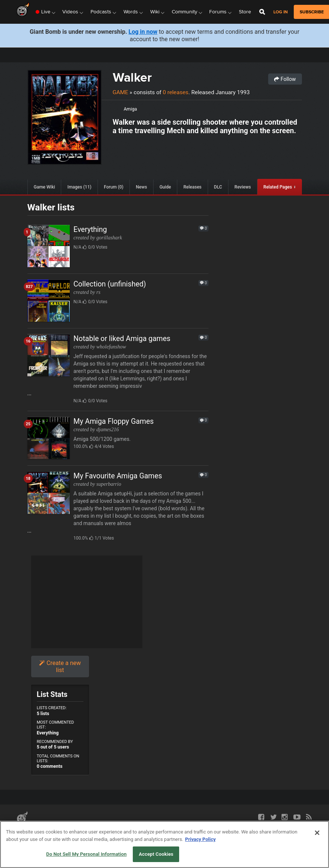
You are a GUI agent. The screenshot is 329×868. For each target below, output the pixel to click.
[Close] (317, 833)
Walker (132, 77)
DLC (218, 187)
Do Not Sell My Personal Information (87, 854)
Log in (281, 12)
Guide (165, 187)
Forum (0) (114, 187)
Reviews (243, 187)
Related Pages (278, 187)
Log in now (143, 32)
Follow (285, 79)
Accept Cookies (156, 854)
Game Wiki (44, 187)
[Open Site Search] (262, 12)
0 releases (176, 92)
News (141, 187)
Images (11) (80, 187)
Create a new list (60, 666)
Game (121, 92)
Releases (193, 187)
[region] (164, 844)
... (118, 369)
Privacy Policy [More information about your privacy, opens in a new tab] (200, 839)
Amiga (131, 109)
